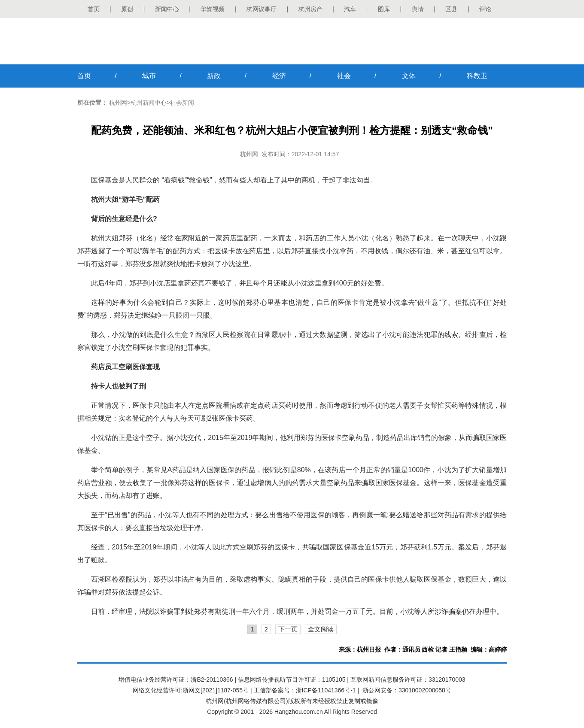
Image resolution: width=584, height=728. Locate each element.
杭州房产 (310, 9)
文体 (409, 76)
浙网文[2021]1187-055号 (216, 690)
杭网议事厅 (262, 9)
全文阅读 (321, 629)
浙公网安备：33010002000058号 (407, 690)
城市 (149, 76)
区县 (451, 9)
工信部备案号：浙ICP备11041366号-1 (305, 690)
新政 (214, 76)
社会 (344, 76)
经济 (279, 76)
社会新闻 (182, 103)
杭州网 (118, 103)
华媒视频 (213, 9)
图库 (384, 9)
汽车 (350, 9)
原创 (127, 9)
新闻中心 (167, 9)
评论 (485, 9)
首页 (94, 9)
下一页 (288, 629)
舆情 (418, 9)
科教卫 (477, 76)
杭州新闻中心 (149, 103)
